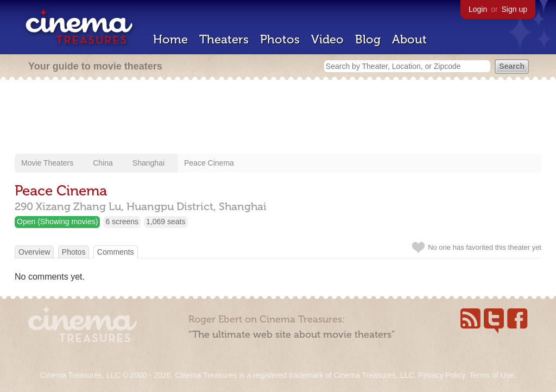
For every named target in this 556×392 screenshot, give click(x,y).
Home (170, 39)
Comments (116, 252)
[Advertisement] (278, 118)
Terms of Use (491, 375)
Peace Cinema (209, 163)
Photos (280, 39)
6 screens (122, 222)
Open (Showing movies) (57, 222)
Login (478, 9)
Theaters (224, 39)
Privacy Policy (441, 375)
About (409, 39)
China (103, 163)
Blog (368, 39)
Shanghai (149, 163)
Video (327, 39)
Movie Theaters (47, 163)
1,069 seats (166, 222)
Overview (34, 252)
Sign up (514, 9)
